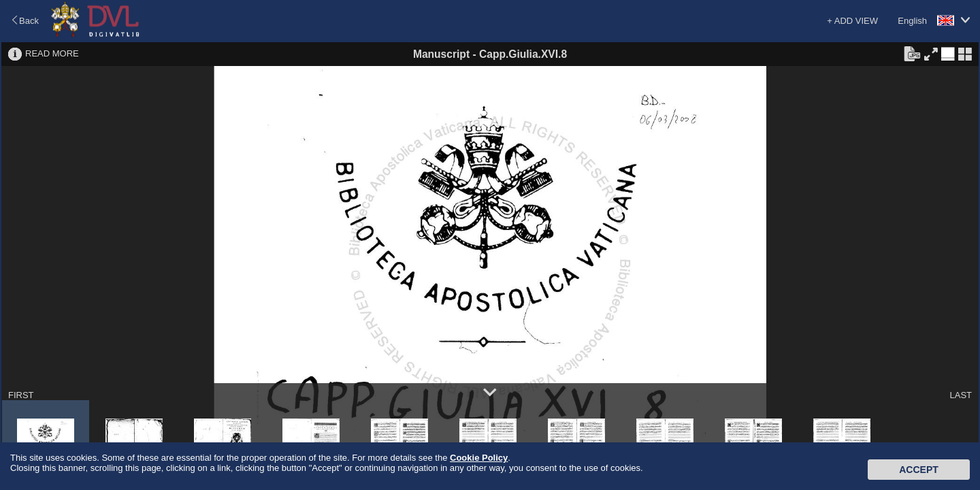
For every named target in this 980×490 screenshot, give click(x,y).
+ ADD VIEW (852, 21)
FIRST (21, 395)
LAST (961, 395)
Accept (919, 470)
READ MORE (52, 53)
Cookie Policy (479, 458)
